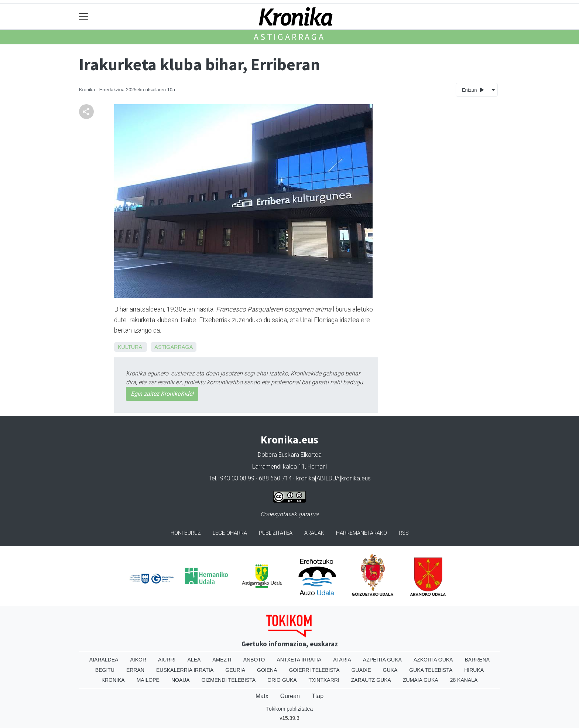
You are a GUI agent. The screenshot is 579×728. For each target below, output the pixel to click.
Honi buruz (186, 533)
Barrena (477, 660)
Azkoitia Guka (433, 660)
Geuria (235, 670)
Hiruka (474, 670)
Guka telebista (431, 670)
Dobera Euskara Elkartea (290, 455)
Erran (135, 670)
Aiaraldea (104, 660)
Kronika (113, 680)
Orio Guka (282, 680)
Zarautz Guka (371, 680)
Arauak (314, 533)
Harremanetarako (362, 533)
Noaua (181, 680)
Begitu (105, 670)
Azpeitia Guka (382, 660)
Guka (390, 670)
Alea (194, 660)
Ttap (318, 696)
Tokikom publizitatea (289, 709)
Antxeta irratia (299, 660)
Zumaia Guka (421, 680)
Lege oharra (230, 533)
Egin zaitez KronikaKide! (162, 394)
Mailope (148, 680)
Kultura (130, 347)
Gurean (290, 696)
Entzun (473, 90)
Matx (262, 696)
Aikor (138, 660)
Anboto (254, 660)
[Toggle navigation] (84, 16)
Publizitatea (276, 533)
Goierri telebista (314, 670)
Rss (404, 533)
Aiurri (167, 660)
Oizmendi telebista (229, 680)
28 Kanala (464, 680)
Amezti (222, 660)
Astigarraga (289, 37)
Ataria (342, 660)
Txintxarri (324, 680)
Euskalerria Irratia (185, 670)
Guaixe (361, 670)
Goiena (267, 670)
